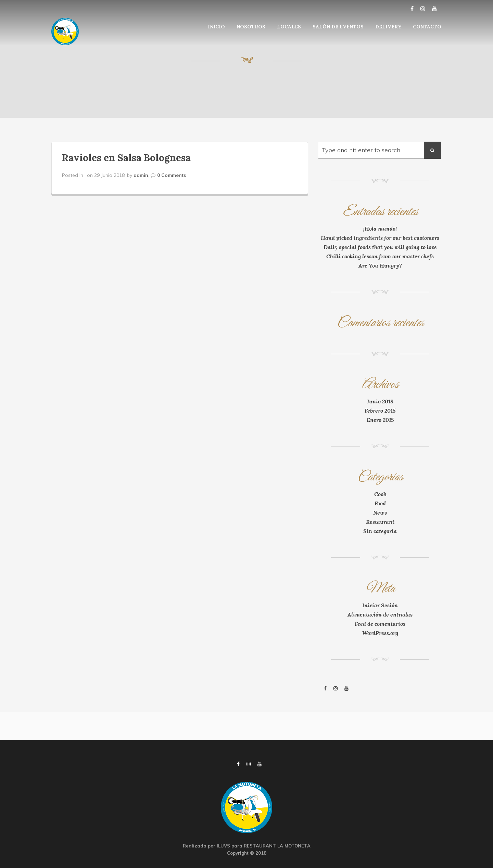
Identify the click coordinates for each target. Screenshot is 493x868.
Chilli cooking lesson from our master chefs (380, 256)
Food (380, 503)
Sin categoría (380, 531)
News (380, 513)
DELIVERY (388, 27)
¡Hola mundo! (380, 229)
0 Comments (172, 175)
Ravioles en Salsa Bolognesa (126, 158)
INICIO (216, 27)
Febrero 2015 (380, 411)
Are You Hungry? (380, 265)
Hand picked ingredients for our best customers (380, 238)
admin (141, 175)
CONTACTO (427, 27)
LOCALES (289, 27)
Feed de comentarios (380, 624)
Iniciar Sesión (380, 605)
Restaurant (380, 522)
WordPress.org (380, 633)
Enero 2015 (380, 420)
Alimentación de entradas (380, 614)
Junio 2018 (380, 401)
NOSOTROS (251, 27)
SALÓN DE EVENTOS (338, 27)
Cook (380, 494)
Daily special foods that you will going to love (380, 247)
